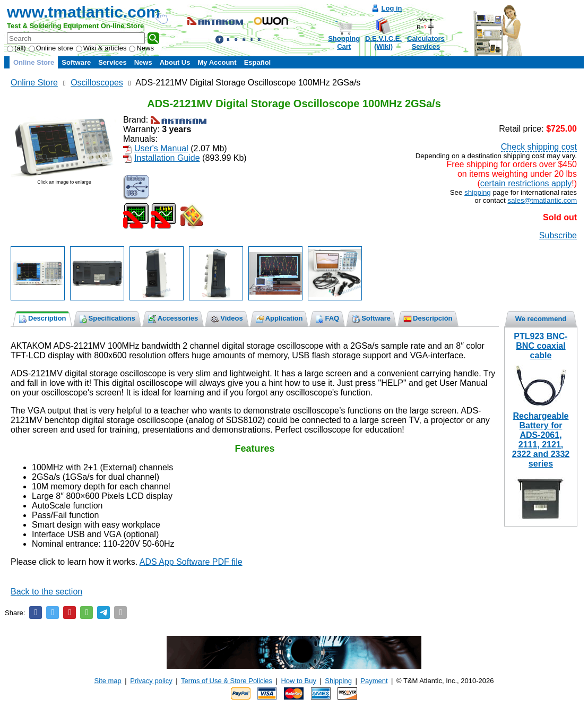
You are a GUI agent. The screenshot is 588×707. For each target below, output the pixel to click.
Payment (374, 681)
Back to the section (46, 592)
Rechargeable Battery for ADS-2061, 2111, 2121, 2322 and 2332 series (541, 440)
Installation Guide (167, 158)
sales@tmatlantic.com (542, 200)
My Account (217, 62)
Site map (108, 681)
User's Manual (161, 148)
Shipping (338, 681)
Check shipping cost (539, 147)
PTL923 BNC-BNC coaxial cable (541, 346)
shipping (478, 192)
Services (113, 62)
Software (76, 62)
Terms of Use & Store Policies (227, 681)
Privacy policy (151, 681)
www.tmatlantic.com (84, 12)
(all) (16, 48)
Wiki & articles (101, 48)
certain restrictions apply (526, 183)
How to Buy (298, 681)
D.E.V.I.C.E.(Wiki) (383, 42)
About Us (175, 62)
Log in (392, 8)
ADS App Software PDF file (191, 562)
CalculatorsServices (426, 42)
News (141, 48)
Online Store (34, 62)
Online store (51, 48)
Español (258, 62)
